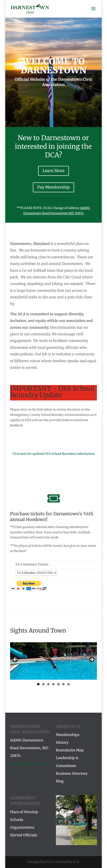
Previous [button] (16, 660)
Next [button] (91, 660)
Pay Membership (53, 187)
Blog (60, 781)
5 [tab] (58, 684)
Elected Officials (24, 835)
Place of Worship (24, 812)
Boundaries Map (70, 750)
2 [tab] (43, 684)
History (62, 742)
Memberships (68, 735)
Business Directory (72, 773)
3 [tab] (48, 684)
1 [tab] (38, 684)
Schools (17, 820)
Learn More (53, 171)
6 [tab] (63, 684)
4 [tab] (53, 684)
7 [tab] (69, 684)
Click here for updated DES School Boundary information (53, 454)
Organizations (22, 827)
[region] (53, 661)
